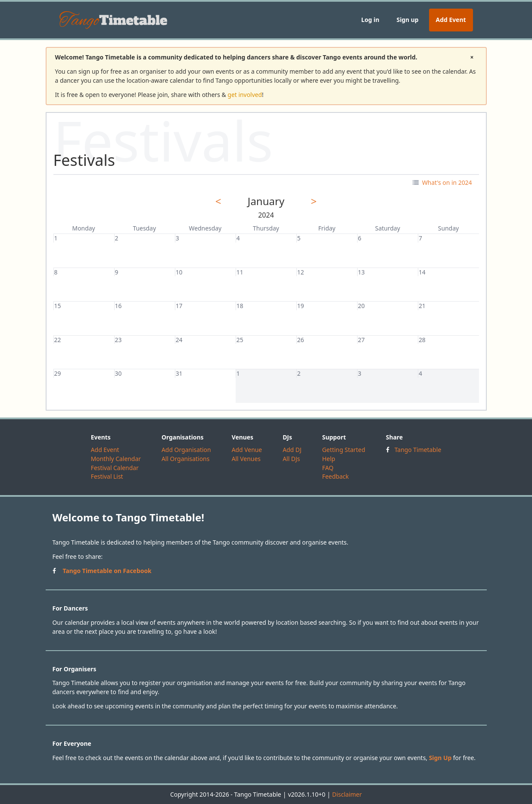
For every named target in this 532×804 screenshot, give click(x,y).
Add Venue (247, 450)
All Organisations (185, 459)
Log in (370, 20)
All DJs (291, 459)
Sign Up (440, 758)
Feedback (336, 476)
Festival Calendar (115, 468)
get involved (245, 95)
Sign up (407, 20)
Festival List (107, 476)
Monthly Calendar (116, 459)
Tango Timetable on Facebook (107, 571)
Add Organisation (186, 450)
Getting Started (344, 450)
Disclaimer (347, 794)
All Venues (246, 459)
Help (329, 459)
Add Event (451, 20)
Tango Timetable (418, 450)
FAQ (328, 468)
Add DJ (292, 450)
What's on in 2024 (442, 182)
